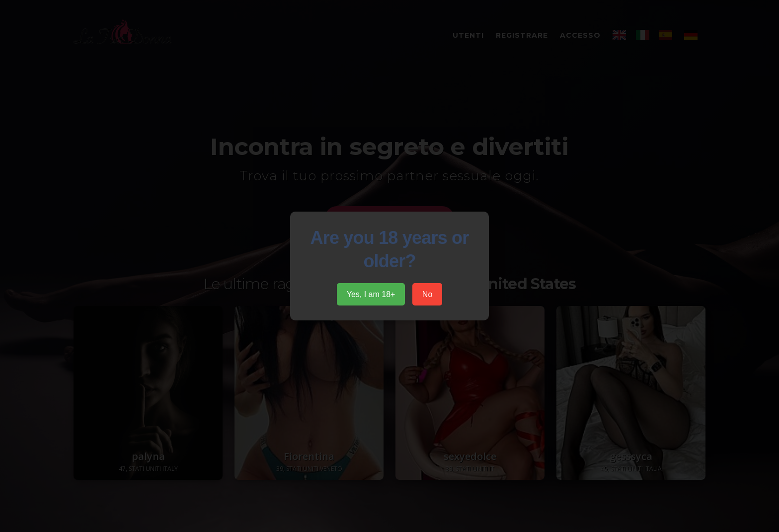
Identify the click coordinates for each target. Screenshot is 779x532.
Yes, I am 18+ (371, 294)
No (427, 294)
